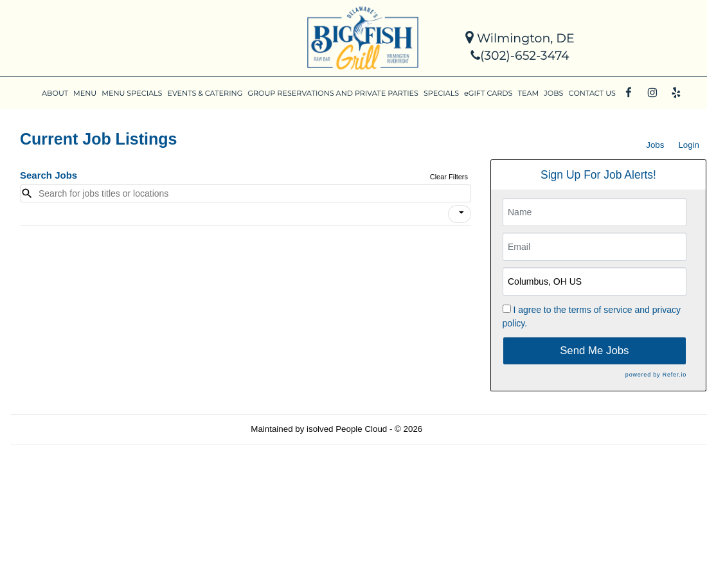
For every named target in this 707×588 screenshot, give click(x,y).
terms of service (601, 310)
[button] (460, 214)
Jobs (655, 145)
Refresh (461, 429)
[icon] (461, 213)
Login (689, 145)
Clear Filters (449, 177)
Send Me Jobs (594, 351)
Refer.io (675, 375)
